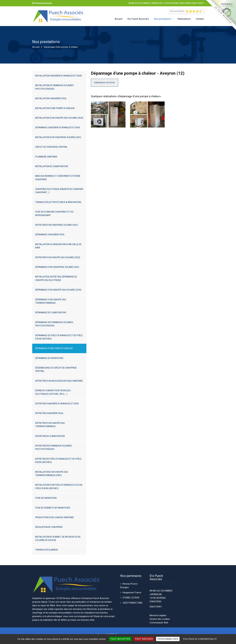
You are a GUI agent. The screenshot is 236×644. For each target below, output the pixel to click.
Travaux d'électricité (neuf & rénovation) (58, 202)
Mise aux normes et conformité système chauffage (58, 178)
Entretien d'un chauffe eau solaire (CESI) (58, 257)
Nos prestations (162, 19)
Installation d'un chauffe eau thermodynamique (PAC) (52, 474)
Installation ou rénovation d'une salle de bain (58, 246)
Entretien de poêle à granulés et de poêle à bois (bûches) (58, 460)
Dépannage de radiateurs (49, 358)
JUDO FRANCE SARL (133, 603)
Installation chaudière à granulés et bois (59, 76)
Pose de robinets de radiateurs (53, 508)
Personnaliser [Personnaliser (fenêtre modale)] (168, 639)
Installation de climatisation (52, 166)
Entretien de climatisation (50, 436)
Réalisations (184, 19)
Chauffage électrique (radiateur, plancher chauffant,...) (59, 191)
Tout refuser (144, 639)
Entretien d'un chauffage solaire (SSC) (57, 225)
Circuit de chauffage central (51, 147)
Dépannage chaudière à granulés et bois (58, 128)
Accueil (119, 19)
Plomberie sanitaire (46, 157)
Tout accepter (120, 639)
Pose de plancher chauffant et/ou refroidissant (54, 213)
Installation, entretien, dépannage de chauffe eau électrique (56, 278)
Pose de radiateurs (46, 498)
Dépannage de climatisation (51, 313)
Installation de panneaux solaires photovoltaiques (54, 87)
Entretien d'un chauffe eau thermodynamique (50, 425)
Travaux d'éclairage (47, 550)
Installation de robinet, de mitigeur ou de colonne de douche (58, 538)
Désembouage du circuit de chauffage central (56, 369)
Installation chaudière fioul (51, 98)
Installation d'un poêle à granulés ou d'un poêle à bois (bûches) (59, 487)
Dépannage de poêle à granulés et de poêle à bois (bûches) (59, 337)
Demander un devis (105, 83)
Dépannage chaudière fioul (50, 235)
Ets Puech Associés (138, 19)
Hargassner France (132, 593)
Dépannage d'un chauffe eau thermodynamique (51, 301)
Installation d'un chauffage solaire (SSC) (58, 137)
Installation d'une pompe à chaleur (55, 108)
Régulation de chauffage (49, 527)
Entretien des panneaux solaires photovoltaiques (54, 447)
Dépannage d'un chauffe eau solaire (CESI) (58, 290)
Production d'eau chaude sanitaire (55, 517)
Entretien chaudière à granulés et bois (57, 404)
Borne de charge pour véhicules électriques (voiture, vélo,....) (53, 392)
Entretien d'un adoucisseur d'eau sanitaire (59, 381)
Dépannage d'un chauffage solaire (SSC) (57, 267)
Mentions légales (158, 615)
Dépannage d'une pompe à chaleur (54, 348)
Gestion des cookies (160, 619)
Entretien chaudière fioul (49, 413)
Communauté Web (159, 623)
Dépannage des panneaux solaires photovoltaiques (54, 324)
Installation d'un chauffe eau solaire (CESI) (59, 118)
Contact (200, 19)
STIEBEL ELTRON (131, 598)
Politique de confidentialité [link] (200, 639)
